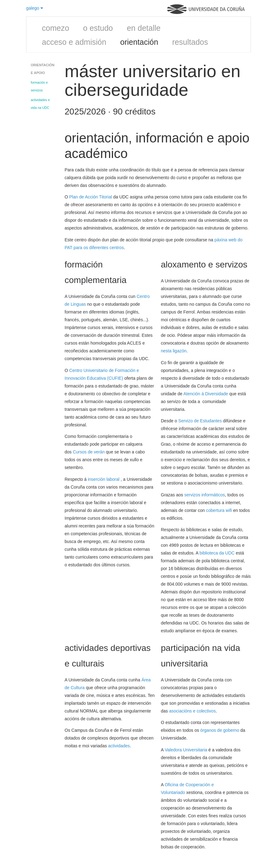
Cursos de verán (89, 452)
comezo (56, 28)
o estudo (98, 28)
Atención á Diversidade (206, 394)
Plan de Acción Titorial (91, 197)
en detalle (143, 28)
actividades (119, 746)
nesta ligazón (174, 351)
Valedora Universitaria (186, 750)
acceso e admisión (74, 42)
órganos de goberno (220, 730)
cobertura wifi (219, 510)
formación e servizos (39, 86)
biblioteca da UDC (218, 553)
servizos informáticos (204, 495)
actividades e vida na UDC (40, 104)
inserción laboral (104, 479)
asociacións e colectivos (192, 711)
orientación (139, 42)
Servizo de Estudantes (200, 421)
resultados (190, 42)
